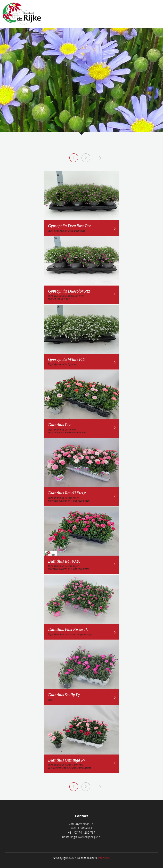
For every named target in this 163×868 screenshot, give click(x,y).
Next (100, 158)
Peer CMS (104, 858)
